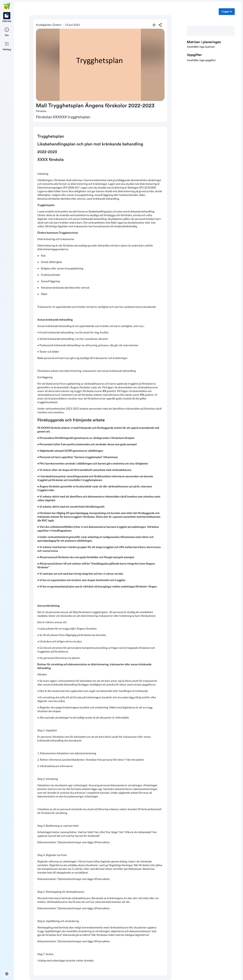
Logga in (227, 12)
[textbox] (100, 551)
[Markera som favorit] (154, 25)
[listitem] (7, 18)
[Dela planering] (160, 25)
